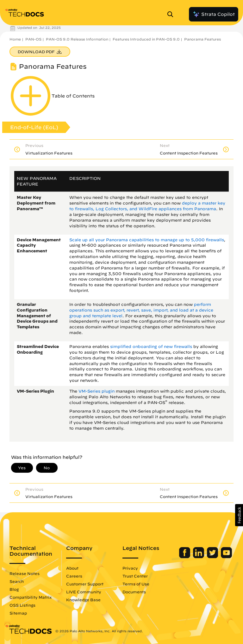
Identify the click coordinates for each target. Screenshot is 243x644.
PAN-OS (33, 39)
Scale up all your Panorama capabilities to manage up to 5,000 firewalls (147, 240)
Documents (134, 592)
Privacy (130, 568)
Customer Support (85, 584)
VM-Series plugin (97, 391)
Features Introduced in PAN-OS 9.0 (146, 39)
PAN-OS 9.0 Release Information (77, 39)
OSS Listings (22, 605)
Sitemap (18, 613)
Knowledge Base (83, 600)
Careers (74, 576)
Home (15, 39)
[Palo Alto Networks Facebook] (185, 557)
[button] (239, 515)
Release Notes (25, 573)
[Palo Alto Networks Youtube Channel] (226, 557)
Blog (14, 589)
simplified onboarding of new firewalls (151, 347)
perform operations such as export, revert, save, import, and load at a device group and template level (141, 310)
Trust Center (135, 576)
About (72, 568)
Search (17, 581)
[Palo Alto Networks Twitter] (213, 557)
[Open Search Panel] (172, 14)
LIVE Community (84, 592)
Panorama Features (202, 39)
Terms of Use (136, 584)
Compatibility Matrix (31, 597)
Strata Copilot (214, 14)
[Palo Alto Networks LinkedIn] (199, 557)
